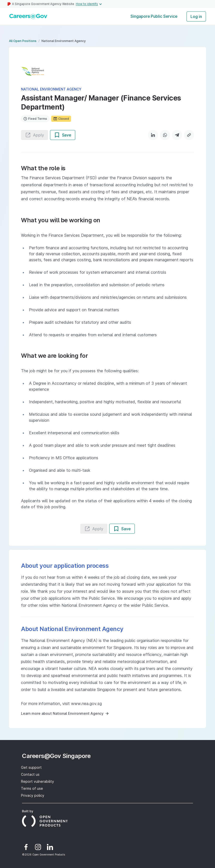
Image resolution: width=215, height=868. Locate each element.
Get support (31, 767)
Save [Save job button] (63, 135)
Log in (196, 16)
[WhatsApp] (165, 135)
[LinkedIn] (153, 135)
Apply (34, 135)
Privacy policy (33, 795)
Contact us (30, 774)
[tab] (154, 16)
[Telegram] (177, 135)
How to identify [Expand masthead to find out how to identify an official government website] (89, 4)
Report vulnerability (37, 781)
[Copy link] (189, 135)
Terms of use (32, 788)
